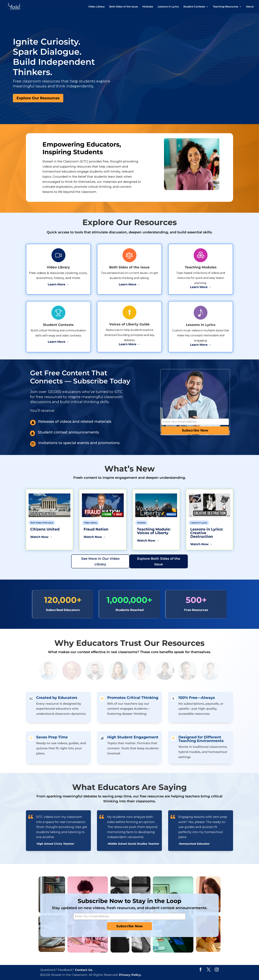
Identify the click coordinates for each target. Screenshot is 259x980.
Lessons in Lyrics (168, 7)
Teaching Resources (226, 7)
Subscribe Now (195, 430)
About (250, 7)
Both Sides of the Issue (124, 7)
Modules (148, 7)
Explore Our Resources (38, 98)
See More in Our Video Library (100, 561)
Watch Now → (41, 537)
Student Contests (194, 7)
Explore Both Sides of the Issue (159, 561)
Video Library (96, 7)
